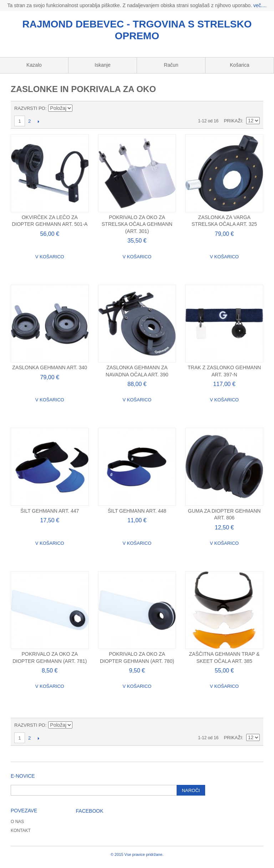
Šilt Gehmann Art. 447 (50, 511)
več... (259, 5)
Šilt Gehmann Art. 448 (137, 511)
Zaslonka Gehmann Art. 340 (50, 367)
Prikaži (233, 121)
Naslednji (38, 121)
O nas (17, 822)
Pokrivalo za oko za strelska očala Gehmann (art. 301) (137, 224)
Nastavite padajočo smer (79, 108)
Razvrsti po (30, 108)
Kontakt (21, 831)
